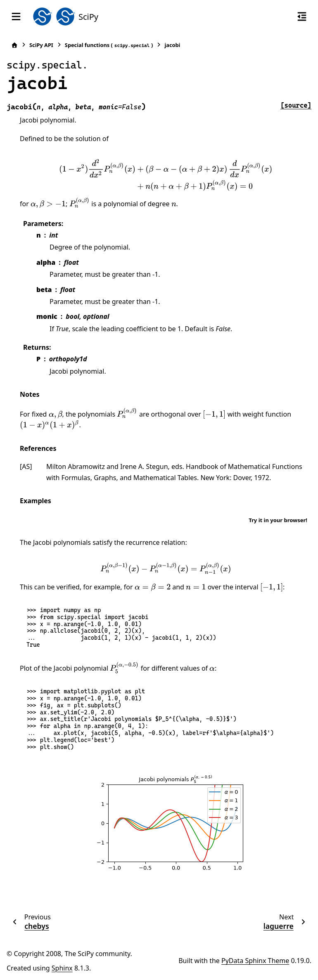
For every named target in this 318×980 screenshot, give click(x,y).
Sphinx (62, 968)
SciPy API (41, 45)
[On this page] (302, 16)
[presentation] (166, 174)
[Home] (14, 45)
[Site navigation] (16, 16)
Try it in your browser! (278, 520)
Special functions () (109, 45)
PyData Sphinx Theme (255, 961)
